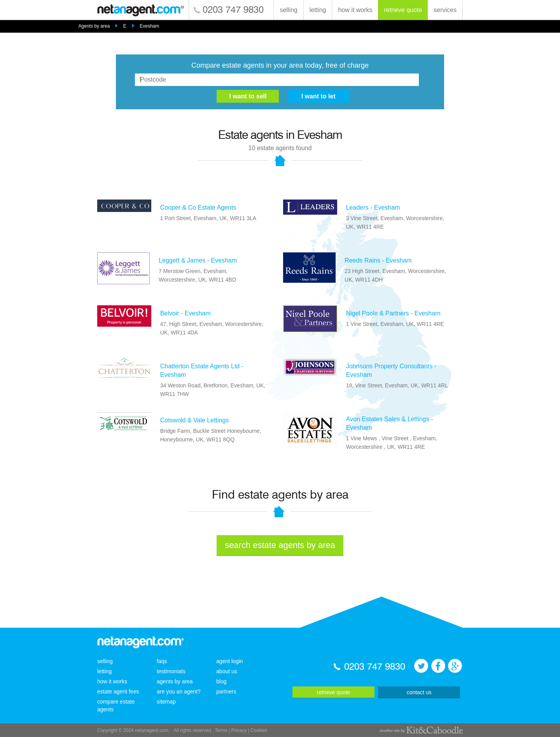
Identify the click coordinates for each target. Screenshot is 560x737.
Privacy (239, 730)
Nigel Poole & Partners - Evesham (393, 313)
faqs (162, 661)
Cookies (259, 730)
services (445, 10)
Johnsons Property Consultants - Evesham (391, 370)
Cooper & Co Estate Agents (198, 207)
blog (221, 681)
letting (318, 10)
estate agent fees (118, 691)
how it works (355, 10)
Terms (221, 730)
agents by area (175, 681)
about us (227, 671)
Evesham (149, 26)
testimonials (171, 671)
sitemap (166, 702)
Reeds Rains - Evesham (378, 260)
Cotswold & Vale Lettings (195, 420)
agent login (230, 661)
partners (226, 691)
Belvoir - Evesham (185, 313)
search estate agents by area (280, 545)
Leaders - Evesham (373, 207)
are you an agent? (179, 691)
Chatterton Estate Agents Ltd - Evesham (202, 370)
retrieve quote (403, 10)
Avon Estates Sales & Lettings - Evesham (390, 423)
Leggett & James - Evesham (198, 260)
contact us (419, 692)
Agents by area (94, 26)
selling (288, 10)
